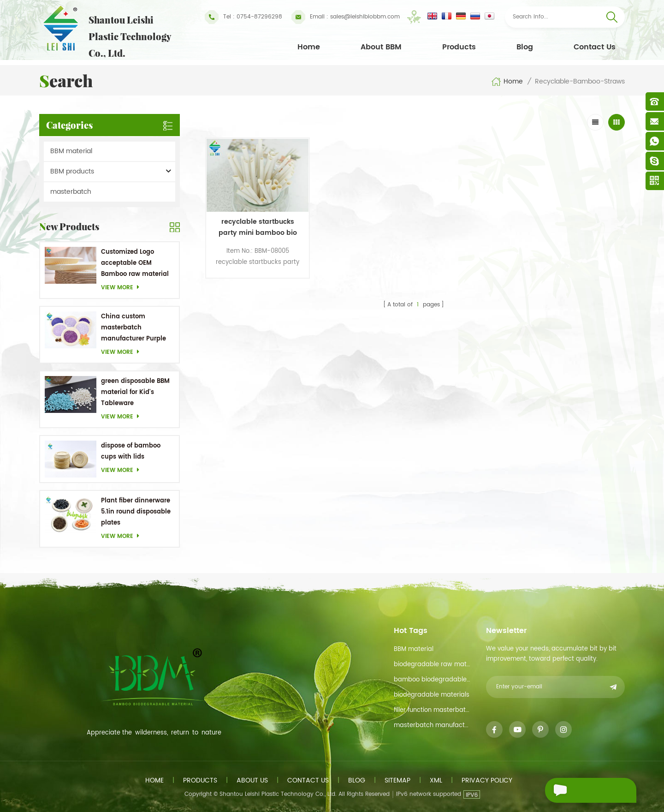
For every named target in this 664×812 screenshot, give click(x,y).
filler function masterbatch (433, 710)
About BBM (381, 47)
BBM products (72, 171)
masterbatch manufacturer (433, 725)
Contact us (308, 780)
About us (252, 780)
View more (123, 288)
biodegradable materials (432, 695)
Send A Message (586, 790)
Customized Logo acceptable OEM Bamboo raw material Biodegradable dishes (135, 264)
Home (309, 47)
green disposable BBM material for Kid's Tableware (135, 392)
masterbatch (71, 192)
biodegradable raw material (433, 665)
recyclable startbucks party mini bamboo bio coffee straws (255, 225)
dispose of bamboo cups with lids (131, 451)
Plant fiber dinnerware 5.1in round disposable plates (136, 512)
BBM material (71, 151)
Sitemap (397, 780)
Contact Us (595, 47)
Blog (525, 47)
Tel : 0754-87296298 (243, 17)
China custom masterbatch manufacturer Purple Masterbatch (133, 328)
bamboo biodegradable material (433, 680)
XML (436, 780)
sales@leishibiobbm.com (346, 17)
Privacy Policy (487, 780)
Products (459, 47)
